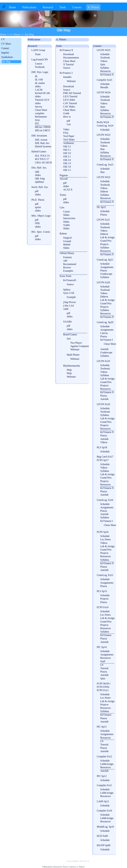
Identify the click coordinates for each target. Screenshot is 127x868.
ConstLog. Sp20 (105, 322)
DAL (38, 120)
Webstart (71, 81)
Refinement (41, 117)
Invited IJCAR (42, 93)
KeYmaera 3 (66, 73)
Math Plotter (73, 355)
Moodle (104, 87)
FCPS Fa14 (102, 607)
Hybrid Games (39, 152)
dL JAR (39, 80)
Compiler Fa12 (104, 756)
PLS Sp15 (102, 591)
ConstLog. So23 (105, 165)
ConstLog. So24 (105, 126)
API (65, 261)
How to (67, 117)
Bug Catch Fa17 (105, 457)
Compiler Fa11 (104, 785)
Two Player (76, 343)
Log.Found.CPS (40, 59)
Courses (77, 7)
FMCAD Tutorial (72, 93)
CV (3, 39)
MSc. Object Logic (41, 216)
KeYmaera (106, 635)
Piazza (104, 215)
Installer (67, 77)
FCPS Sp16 (103, 532)
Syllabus (105, 68)
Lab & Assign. (108, 237)
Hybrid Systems (43, 146)
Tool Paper (69, 136)
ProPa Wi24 (103, 122)
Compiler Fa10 (104, 811)
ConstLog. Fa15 (105, 575)
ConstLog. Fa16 (105, 500)
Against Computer (80, 346)
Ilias (103, 149)
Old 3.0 (67, 153)
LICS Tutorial (70, 96)
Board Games (70, 334)
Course (38, 64)
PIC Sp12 (102, 776)
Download (69, 54)
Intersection (69, 218)
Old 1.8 (67, 167)
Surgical (67, 238)
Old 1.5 (67, 170)
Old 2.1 (67, 156)
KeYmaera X (66, 50)
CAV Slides (69, 107)
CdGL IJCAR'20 (43, 163)
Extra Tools (66, 276)
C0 (102, 665)
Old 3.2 (67, 146)
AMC (66, 309)
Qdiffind (39, 182)
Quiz (103, 64)
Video (66, 129)
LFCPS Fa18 (103, 404)
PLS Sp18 (102, 447)
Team (38, 54)
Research (48, 7)
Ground (67, 241)
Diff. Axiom (41, 140)
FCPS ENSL (103, 687)
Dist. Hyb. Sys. (39, 168)
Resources (106, 71)
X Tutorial (68, 64)
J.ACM (39, 90)
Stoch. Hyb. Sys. (40, 187)
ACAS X (68, 190)
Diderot (104, 191)
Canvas (104, 333)
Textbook (40, 67)
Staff (103, 661)
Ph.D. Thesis (38, 200)
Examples (68, 271)
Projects (104, 244)
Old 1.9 (67, 163)
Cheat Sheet (41, 110)
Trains (63, 195)
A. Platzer (93, 7)
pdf (37, 191)
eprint (38, 207)
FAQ (66, 133)
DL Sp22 (101, 207)
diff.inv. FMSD (43, 127)
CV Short (6, 44)
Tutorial (104, 668)
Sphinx (67, 290)
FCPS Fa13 (102, 690)
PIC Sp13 (102, 727)
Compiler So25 (104, 80)
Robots (63, 234)
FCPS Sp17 (103, 460)
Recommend (70, 264)
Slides (66, 215)
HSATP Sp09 (103, 845)
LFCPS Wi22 (104, 177)
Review (67, 267)
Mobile (67, 245)
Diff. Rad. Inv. (42, 143)
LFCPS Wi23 (104, 135)
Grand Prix (106, 241)
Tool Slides (69, 140)
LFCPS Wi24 (104, 92)
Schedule (105, 54)
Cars (62, 207)
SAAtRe (67, 322)
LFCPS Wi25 (104, 50)
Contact (5, 48)
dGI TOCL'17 (42, 159)
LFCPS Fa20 (103, 282)
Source (67, 68)
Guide (66, 113)
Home (12, 7)
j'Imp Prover (70, 302)
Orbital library (67, 253)
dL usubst (40, 83)
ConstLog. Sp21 (105, 260)
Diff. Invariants (39, 136)
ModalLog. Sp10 (105, 827)
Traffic (67, 225)
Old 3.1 (67, 150)
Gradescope (106, 274)
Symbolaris (7, 57)
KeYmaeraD (70, 280)
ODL (38, 223)
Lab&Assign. (107, 764)
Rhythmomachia (72, 366)
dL (36, 76)
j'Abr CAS (69, 306)
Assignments (107, 267)
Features (67, 257)
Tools (63, 7)
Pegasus (64, 175)
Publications (29, 7)
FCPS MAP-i (104, 684)
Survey (38, 107)
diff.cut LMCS (42, 130)
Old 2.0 (67, 160)
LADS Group (38, 50)
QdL (37, 172)
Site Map (6, 62)
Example (71, 297)
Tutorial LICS (42, 100)
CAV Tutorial (70, 103)
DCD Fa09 (102, 836)
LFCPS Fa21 (103, 220)
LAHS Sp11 (103, 801)
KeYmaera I (107, 340)
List (69, 124)
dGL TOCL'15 (42, 156)
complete (40, 113)
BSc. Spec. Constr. (41, 232)
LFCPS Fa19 (103, 361)
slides (38, 86)
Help (69, 370)
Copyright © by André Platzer (51, 861)
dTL (37, 123)
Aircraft (64, 179)
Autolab (104, 349)
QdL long (40, 178)
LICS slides (69, 100)
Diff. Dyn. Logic (40, 72)
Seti (69, 339)
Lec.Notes (105, 539)
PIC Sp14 (102, 647)
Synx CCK (69, 293)
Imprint (5, 53)
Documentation (71, 58)
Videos (104, 61)
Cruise (67, 212)
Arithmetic (69, 143)
